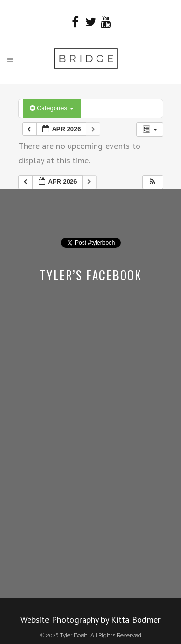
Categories (52, 108)
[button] (153, 182)
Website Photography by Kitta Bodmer (90, 620)
